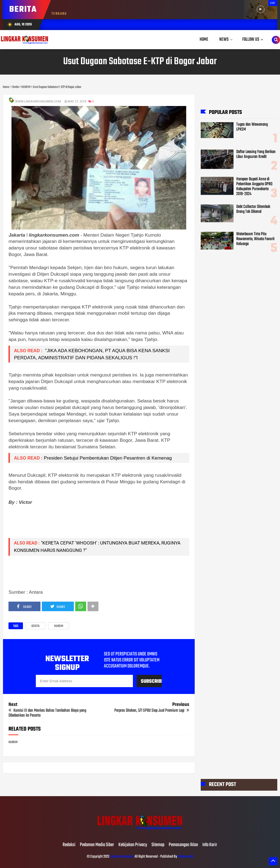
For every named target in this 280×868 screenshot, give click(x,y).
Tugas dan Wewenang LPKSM (252, 127)
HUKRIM (59, 626)
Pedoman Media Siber (97, 845)
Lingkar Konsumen (122, 857)
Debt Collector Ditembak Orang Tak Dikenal (253, 209)
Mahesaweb (185, 857)
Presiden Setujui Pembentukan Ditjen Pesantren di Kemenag (108, 458)
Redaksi (69, 845)
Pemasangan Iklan (183, 845)
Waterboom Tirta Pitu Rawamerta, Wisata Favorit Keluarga (255, 239)
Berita (35, 626)
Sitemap (158, 845)
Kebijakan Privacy (133, 845)
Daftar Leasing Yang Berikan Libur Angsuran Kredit (256, 154)
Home (204, 39)
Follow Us (251, 39)
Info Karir (210, 845)
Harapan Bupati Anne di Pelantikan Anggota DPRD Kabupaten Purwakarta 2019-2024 (254, 187)
